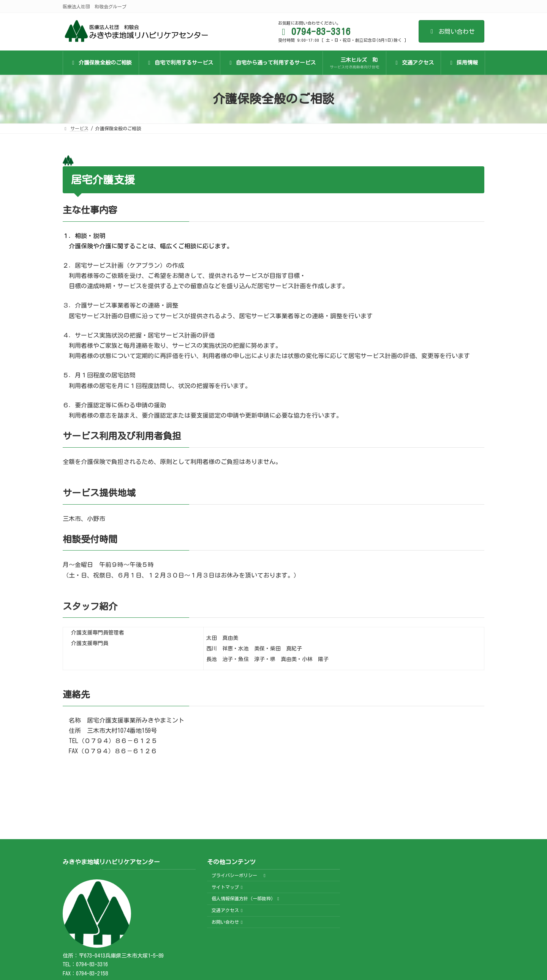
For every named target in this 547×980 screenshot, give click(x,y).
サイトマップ (228, 887)
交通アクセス (228, 910)
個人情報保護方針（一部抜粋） (246, 899)
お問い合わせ (451, 32)
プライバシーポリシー (240, 875)
